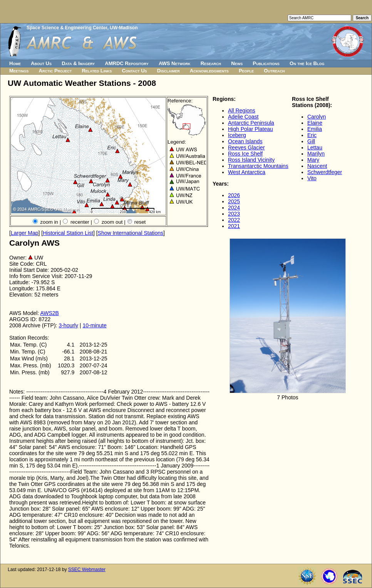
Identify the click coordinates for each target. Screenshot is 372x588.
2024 (234, 208)
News (237, 63)
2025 (234, 201)
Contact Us (134, 71)
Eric (312, 135)
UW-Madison (124, 28)
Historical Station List (68, 233)
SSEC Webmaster (87, 570)
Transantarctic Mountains (258, 166)
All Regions (242, 111)
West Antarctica (247, 172)
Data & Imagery (78, 63)
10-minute (94, 325)
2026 (234, 195)
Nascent (317, 166)
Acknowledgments (209, 71)
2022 (234, 220)
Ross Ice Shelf (245, 154)
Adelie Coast (243, 117)
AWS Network (175, 63)
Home (15, 63)
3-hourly (68, 325)
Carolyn (317, 117)
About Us (41, 63)
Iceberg (237, 135)
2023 (234, 214)
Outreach (274, 71)
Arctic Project (55, 71)
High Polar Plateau (251, 129)
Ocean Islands (245, 141)
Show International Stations (131, 233)
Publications (266, 63)
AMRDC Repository (127, 63)
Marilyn (316, 154)
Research (211, 63)
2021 (234, 226)
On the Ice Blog (307, 63)
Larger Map (25, 233)
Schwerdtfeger (325, 172)
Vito (312, 178)
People (246, 71)
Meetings (19, 71)
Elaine (315, 123)
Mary (313, 160)
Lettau (315, 147)
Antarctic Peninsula (251, 123)
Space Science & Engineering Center (67, 28)
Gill (311, 141)
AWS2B (49, 313)
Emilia (315, 129)
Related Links (97, 71)
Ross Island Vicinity (251, 160)
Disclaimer (168, 71)
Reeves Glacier (246, 147)
